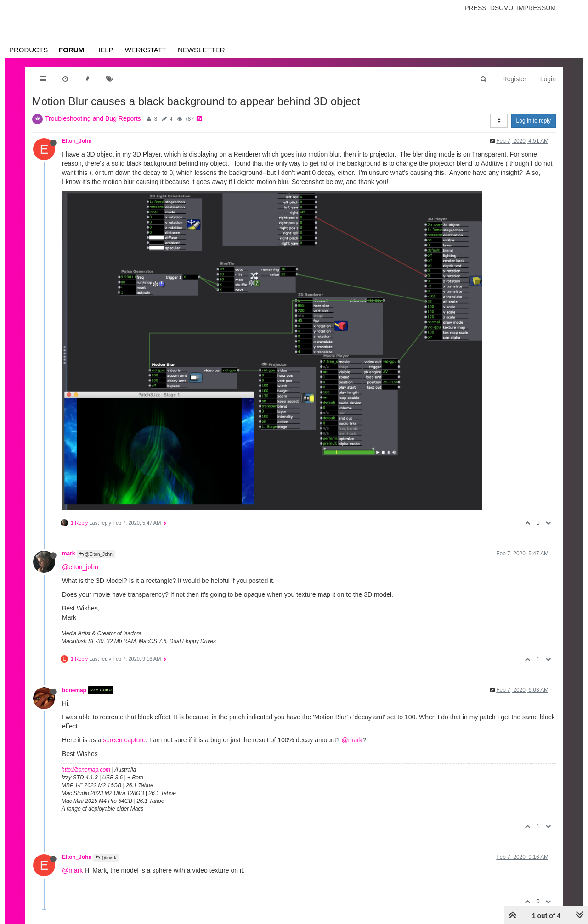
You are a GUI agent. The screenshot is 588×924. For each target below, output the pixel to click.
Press (475, 8)
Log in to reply (534, 121)
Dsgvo (502, 8)
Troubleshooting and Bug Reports (93, 118)
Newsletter (201, 50)
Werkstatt (146, 50)
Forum (71, 50)
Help (104, 50)
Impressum (536, 8)
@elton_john (80, 567)
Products (28, 50)
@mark (352, 740)
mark (68, 554)
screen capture (124, 740)
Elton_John (77, 141)
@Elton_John (96, 554)
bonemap (74, 690)
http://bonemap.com (86, 770)
